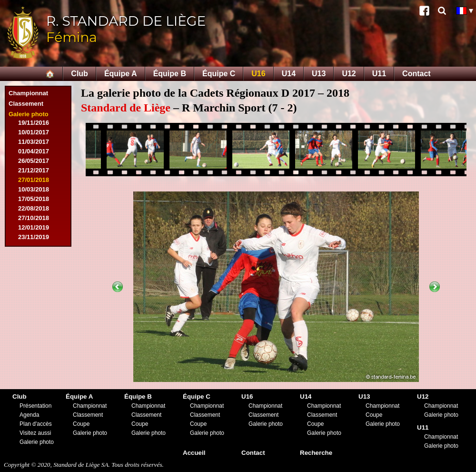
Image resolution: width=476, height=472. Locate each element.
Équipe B (170, 74)
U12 (349, 74)
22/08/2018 (34, 208)
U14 (289, 74)
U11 (379, 74)
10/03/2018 (34, 189)
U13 (319, 74)
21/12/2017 (34, 170)
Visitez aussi (35, 433)
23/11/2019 (34, 237)
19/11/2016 (34, 123)
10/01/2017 (34, 132)
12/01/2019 (34, 227)
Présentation (35, 406)
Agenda (29, 415)
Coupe (81, 424)
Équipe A (121, 74)
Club (79, 74)
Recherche (316, 453)
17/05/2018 (34, 199)
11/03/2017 (34, 142)
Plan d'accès (36, 424)
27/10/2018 (34, 218)
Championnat (28, 93)
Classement (26, 104)
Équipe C (219, 74)
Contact (416, 74)
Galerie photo (29, 114)
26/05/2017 (34, 161)
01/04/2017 (34, 151)
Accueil (194, 453)
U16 (258, 74)
